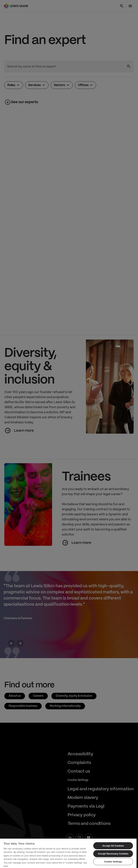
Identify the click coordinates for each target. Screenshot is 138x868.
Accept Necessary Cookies (113, 854)
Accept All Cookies (113, 846)
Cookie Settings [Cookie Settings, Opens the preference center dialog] (113, 862)
